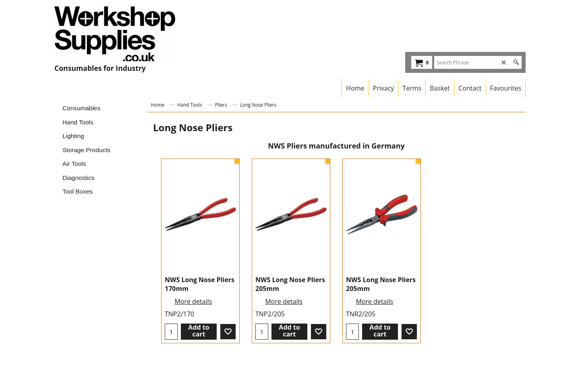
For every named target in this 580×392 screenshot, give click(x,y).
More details (193, 301)
